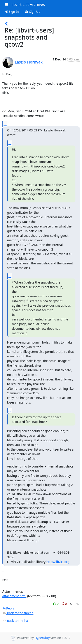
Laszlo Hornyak (29, 62)
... (5, 124)
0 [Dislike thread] (64, 604)
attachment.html (14, 596)
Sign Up (33, 12)
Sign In (12, 12)
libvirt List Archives (28, 4)
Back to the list (15, 621)
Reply (8, 608)
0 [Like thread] (56, 604)
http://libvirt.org (58, 562)
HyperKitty (42, 638)
